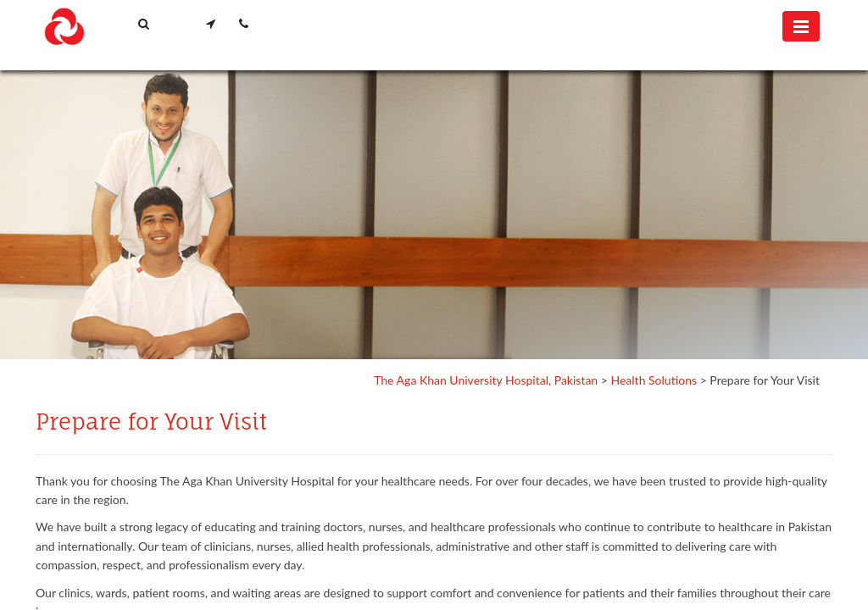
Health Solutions (654, 380)
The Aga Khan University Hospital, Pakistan (486, 380)
